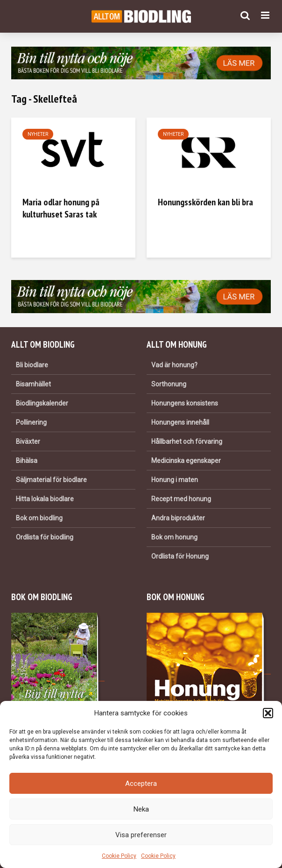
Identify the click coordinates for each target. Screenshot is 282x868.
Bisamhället (33, 384)
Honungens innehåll (180, 422)
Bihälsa (27, 461)
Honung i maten (175, 480)
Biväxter (28, 441)
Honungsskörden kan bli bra (205, 202)
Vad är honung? (174, 365)
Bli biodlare (32, 365)
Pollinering (31, 422)
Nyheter (38, 134)
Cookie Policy (119, 856)
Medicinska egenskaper (186, 461)
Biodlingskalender (42, 403)
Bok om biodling (39, 518)
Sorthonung (169, 384)
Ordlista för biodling (45, 537)
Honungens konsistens (185, 403)
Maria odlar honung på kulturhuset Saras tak (61, 208)
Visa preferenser (141, 835)
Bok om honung (174, 537)
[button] (268, 713)
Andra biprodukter (178, 518)
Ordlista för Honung (180, 556)
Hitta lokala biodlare (45, 499)
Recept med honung (181, 499)
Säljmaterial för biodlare (51, 480)
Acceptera (141, 784)
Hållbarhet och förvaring (187, 441)
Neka (141, 809)
